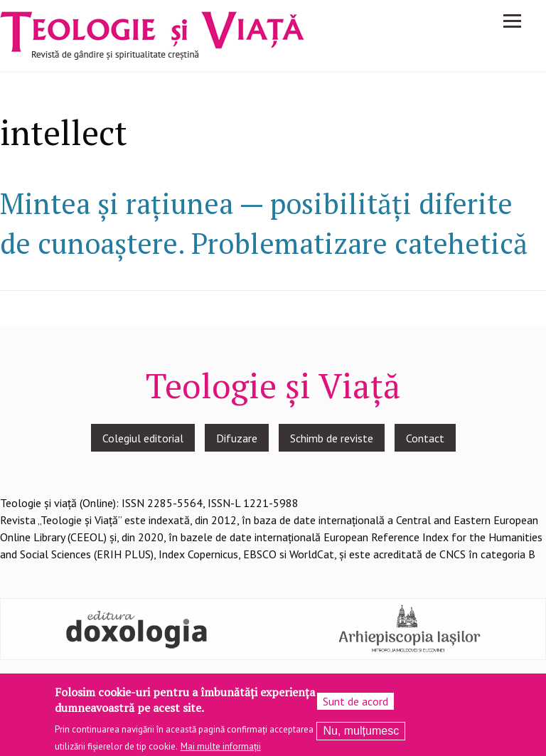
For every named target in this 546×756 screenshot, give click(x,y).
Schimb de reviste (332, 438)
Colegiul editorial (143, 438)
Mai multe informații (221, 751)
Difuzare (237, 438)
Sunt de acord (355, 706)
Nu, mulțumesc (361, 736)
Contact (425, 438)
